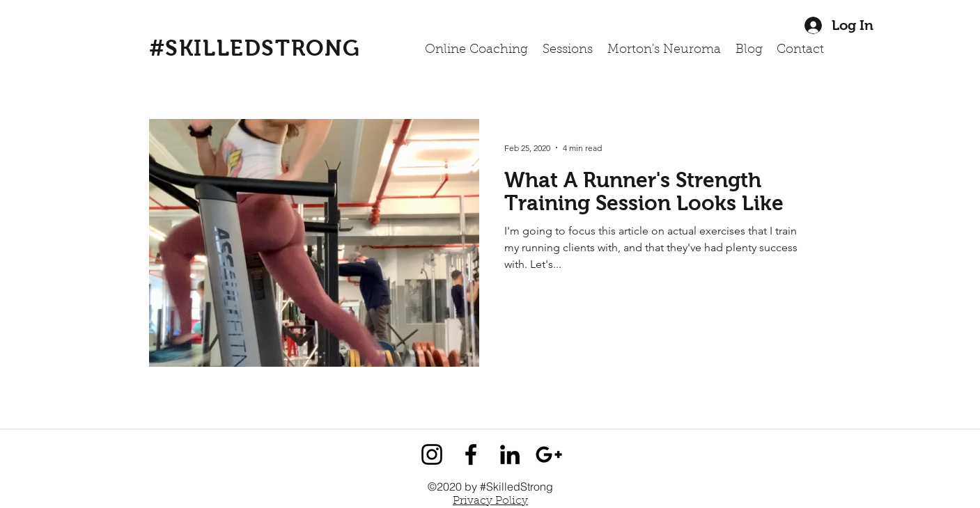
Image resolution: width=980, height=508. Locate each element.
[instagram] (432, 454)
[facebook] (471, 454)
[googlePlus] (549, 454)
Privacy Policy (490, 501)
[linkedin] (510, 454)
